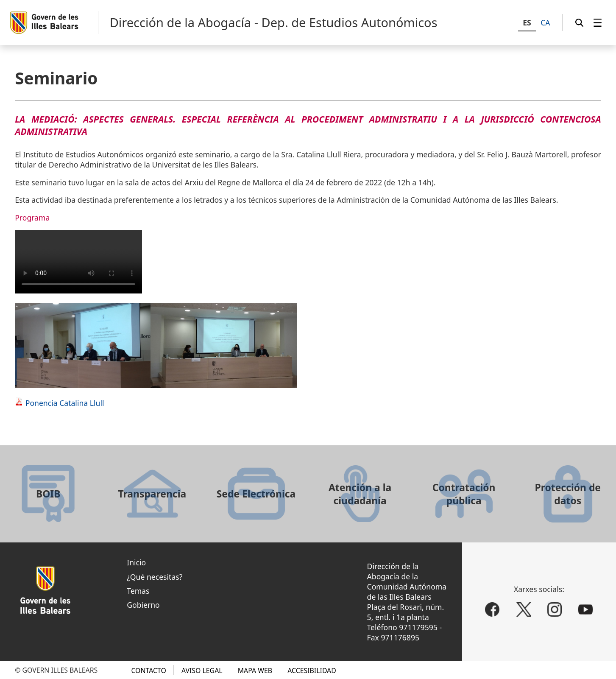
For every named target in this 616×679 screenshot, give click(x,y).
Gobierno (143, 605)
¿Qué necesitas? (155, 577)
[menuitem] (598, 22)
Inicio (136, 562)
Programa (32, 218)
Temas (138, 591)
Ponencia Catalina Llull (65, 403)
